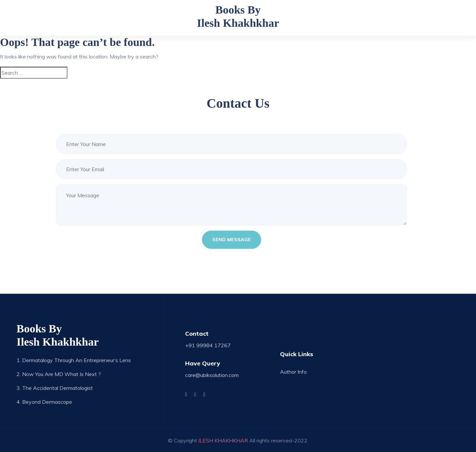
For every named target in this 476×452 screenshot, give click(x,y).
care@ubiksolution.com (212, 375)
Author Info (293, 372)
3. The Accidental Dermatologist (55, 388)
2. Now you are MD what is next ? (59, 374)
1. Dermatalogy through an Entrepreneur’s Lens (74, 360)
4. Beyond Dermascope (44, 402)
